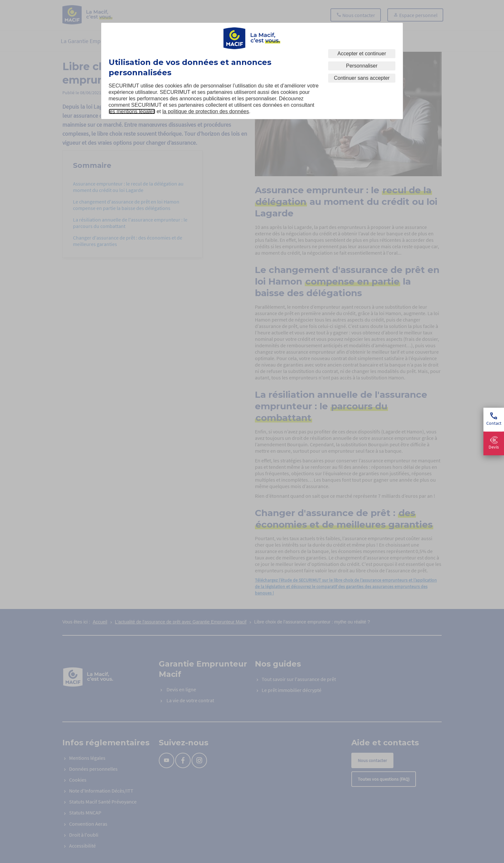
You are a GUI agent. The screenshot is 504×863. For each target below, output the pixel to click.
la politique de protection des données (206, 111)
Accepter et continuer (362, 54)
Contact (494, 419)
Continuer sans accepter (362, 78)
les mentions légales (132, 111)
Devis (494, 443)
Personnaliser (362, 66)
